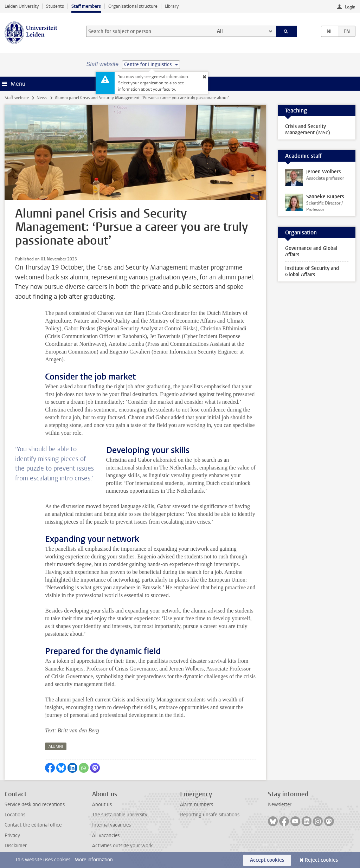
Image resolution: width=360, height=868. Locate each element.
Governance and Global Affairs (311, 251)
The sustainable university (120, 815)
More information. (94, 860)
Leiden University (22, 6)
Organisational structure (133, 6)
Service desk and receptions (35, 805)
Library (172, 6)
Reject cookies (321, 860)
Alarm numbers (197, 805)
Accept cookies (267, 860)
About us (102, 805)
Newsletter (280, 805)
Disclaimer (16, 846)
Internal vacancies (111, 825)
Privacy (12, 835)
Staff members (86, 6)
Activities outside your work (122, 846)
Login (350, 7)
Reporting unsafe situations (210, 815)
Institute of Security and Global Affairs (312, 271)
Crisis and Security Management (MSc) (308, 129)
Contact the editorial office (33, 825)
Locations (15, 815)
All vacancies (106, 835)
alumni (56, 747)
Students (55, 6)
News (42, 98)
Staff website (17, 98)
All (220, 31)
